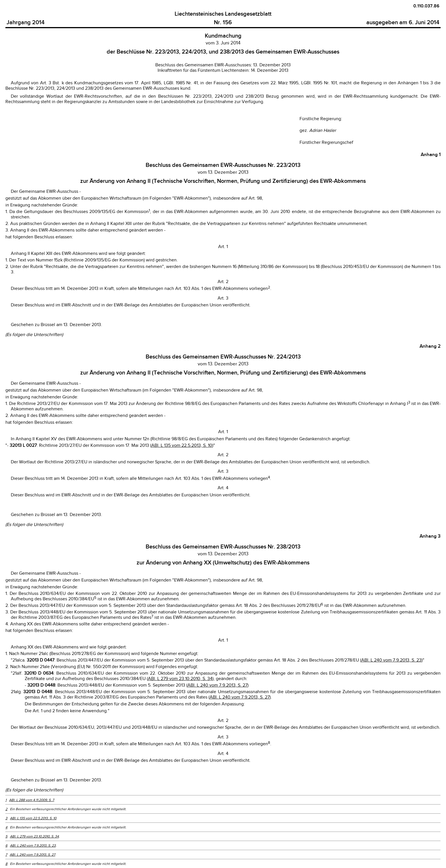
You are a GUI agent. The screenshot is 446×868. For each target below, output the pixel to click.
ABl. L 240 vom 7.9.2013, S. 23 (391, 660)
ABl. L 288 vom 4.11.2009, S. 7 (32, 800)
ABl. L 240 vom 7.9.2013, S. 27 (217, 685)
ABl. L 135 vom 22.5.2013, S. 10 (182, 446)
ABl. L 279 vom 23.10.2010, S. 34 (180, 679)
